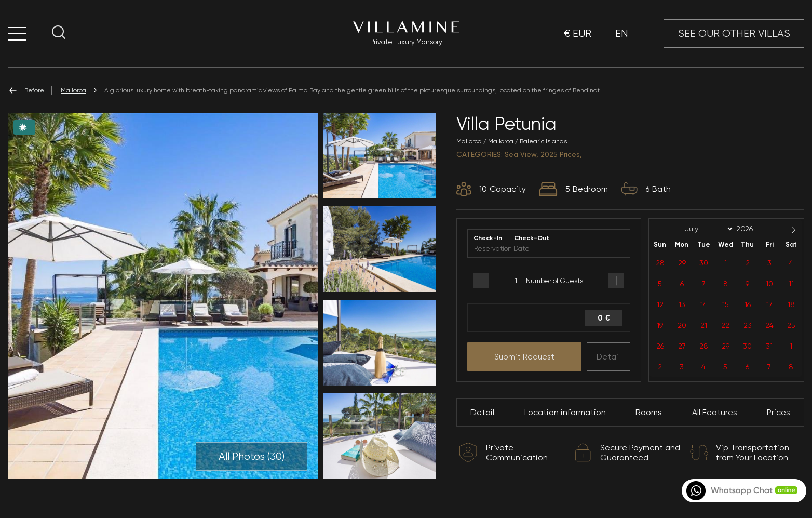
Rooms (649, 412)
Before (26, 90)
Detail (608, 357)
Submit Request (524, 357)
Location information (565, 412)
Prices (779, 412)
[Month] (707, 229)
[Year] (753, 229)
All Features (715, 412)
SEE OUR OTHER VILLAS (734, 34)
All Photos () (252, 457)
